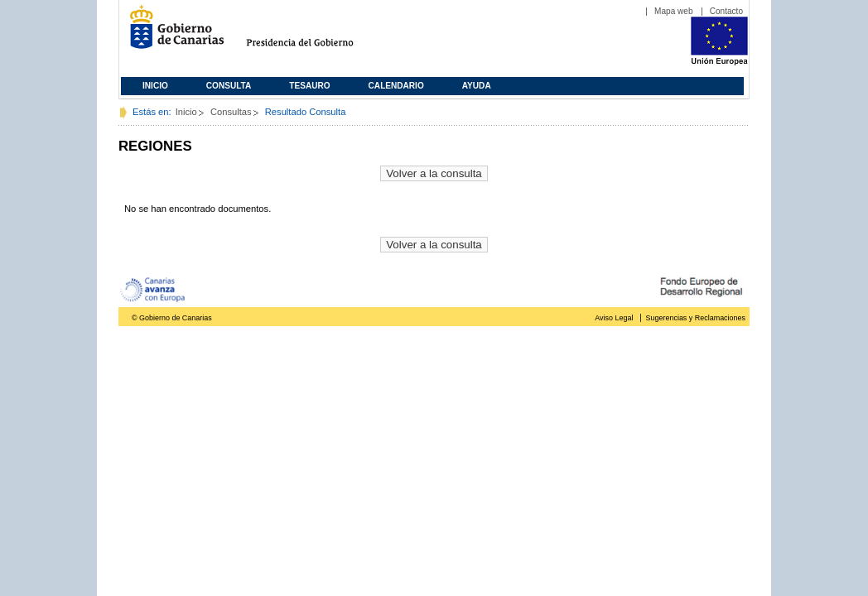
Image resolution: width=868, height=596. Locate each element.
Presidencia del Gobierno (315, 34)
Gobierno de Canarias (172, 34)
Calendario (396, 86)
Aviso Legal (614, 318)
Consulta (229, 86)
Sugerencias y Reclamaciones (696, 318)
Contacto (726, 11)
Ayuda (477, 86)
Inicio (155, 86)
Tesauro (309, 86)
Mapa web (674, 11)
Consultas (231, 112)
